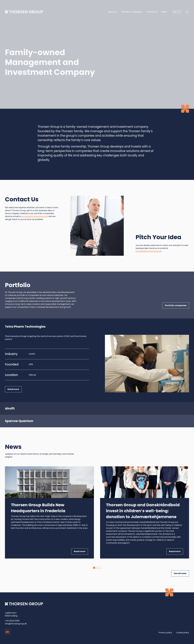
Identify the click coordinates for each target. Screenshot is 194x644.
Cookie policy (183, 633)
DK (175, 12)
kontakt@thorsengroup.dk (35, 218)
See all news (180, 573)
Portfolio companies (176, 305)
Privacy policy (165, 633)
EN (179, 12)
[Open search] (185, 12)
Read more (13, 389)
